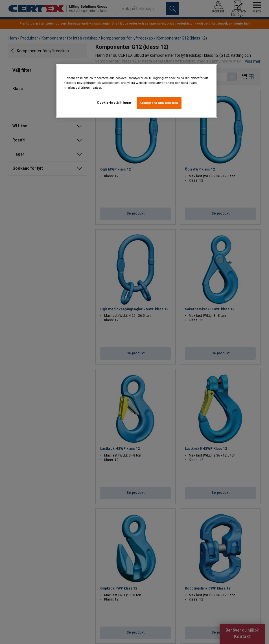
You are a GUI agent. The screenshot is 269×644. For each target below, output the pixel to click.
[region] (137, 91)
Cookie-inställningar (114, 102)
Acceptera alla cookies (159, 103)
